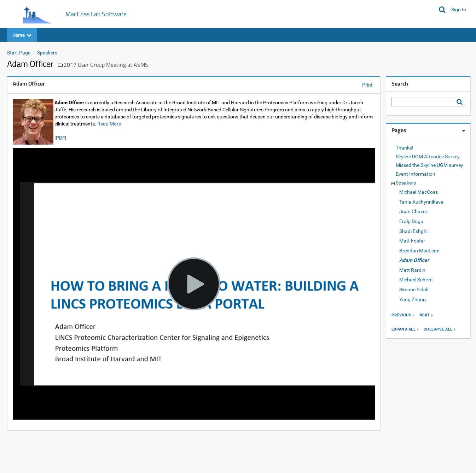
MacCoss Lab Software (96, 14)
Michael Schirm (416, 280)
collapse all (438, 329)
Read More (109, 124)
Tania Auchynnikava (421, 202)
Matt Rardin (412, 270)
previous (401, 315)
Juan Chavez (414, 211)
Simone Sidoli (414, 290)
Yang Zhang (413, 299)
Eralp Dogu (411, 221)
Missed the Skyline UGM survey (429, 165)
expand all (404, 329)
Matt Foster (412, 241)
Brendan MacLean (419, 251)
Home (22, 35)
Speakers (47, 53)
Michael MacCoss (419, 192)
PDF (60, 138)
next (425, 315)
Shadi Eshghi (413, 231)
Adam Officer (414, 260)
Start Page (19, 53)
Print (367, 85)
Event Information (416, 174)
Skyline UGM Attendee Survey (428, 157)
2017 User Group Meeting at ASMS (106, 65)
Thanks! (405, 148)
